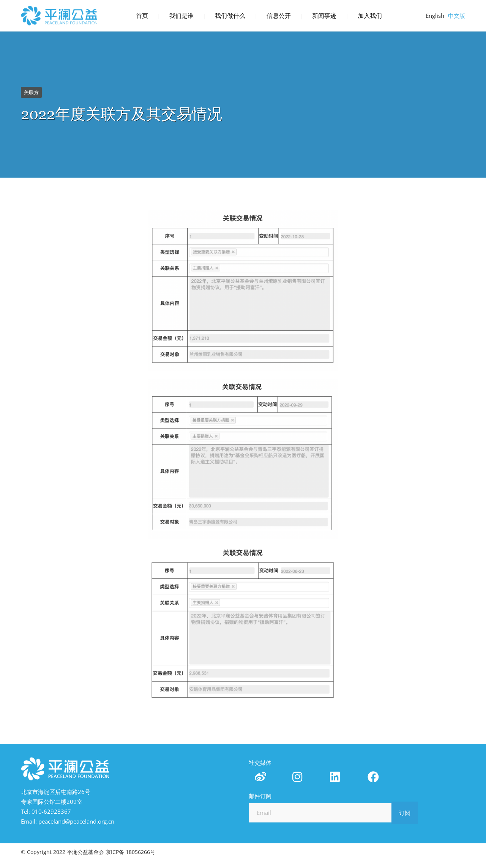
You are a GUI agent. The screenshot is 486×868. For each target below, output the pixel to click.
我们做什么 (230, 16)
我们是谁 (181, 16)
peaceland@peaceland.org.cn (76, 821)
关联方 (31, 92)
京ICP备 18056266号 (130, 852)
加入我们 (370, 16)
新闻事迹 (324, 16)
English (435, 16)
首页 (142, 16)
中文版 (457, 16)
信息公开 (279, 16)
